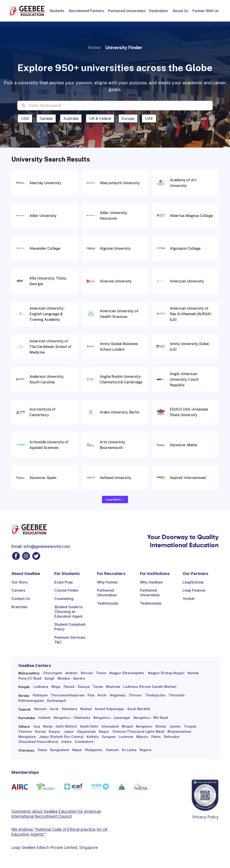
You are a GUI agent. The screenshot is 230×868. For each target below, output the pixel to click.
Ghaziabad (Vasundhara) (38, 742)
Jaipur (69, 732)
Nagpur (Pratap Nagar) (166, 673)
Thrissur (135, 695)
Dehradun (172, 737)
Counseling (64, 599)
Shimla (161, 726)
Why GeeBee (151, 582)
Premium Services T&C (70, 640)
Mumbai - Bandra (71, 678)
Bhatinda (113, 687)
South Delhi (89, 726)
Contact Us (21, 599)
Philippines (94, 750)
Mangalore (27, 737)
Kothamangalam (31, 701)
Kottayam (40, 695)
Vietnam (112, 750)
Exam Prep (64, 582)
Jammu (175, 726)
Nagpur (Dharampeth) (127, 673)
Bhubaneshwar (180, 732)
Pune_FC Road (30, 678)
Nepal (77, 750)
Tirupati (190, 726)
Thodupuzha (155, 695)
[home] (27, 11)
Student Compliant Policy (70, 627)
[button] (57, 11)
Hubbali (44, 718)
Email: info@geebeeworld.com (41, 546)
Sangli (49, 678)
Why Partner (107, 582)
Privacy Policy (205, 817)
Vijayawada (86, 732)
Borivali (87, 673)
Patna (156, 737)
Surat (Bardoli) (139, 709)
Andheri (72, 673)
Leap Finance (194, 590)
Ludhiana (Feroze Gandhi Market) (150, 687)
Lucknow (126, 737)
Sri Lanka (129, 750)
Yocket (189, 599)
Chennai (25, 732)
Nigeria (146, 750)
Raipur (104, 732)
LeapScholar (193, 582)
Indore (66, 742)
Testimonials (108, 603)
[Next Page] (115, 500)
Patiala (69, 687)
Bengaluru (144, 726)
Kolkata (93, 737)
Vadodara (69, 709)
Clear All (205, 118)
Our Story (20, 582)
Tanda (98, 687)
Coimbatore (84, 742)
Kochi (102, 695)
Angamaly (118, 695)
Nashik (193, 673)
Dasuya (84, 687)
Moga (56, 687)
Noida (48, 726)
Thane (101, 673)
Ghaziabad (110, 726)
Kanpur (55, 732)
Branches (19, 607)
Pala (91, 695)
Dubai (43, 750)
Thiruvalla (177, 695)
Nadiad (86, 709)
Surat (54, 709)
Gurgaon (109, 737)
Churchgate (53, 673)
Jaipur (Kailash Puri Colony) (61, 737)
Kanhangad (56, 701)
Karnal (40, 732)
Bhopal (127, 726)
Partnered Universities (127, 11)
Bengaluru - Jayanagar (112, 718)
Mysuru (142, 737)
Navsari (41, 709)
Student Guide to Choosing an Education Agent (69, 612)
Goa (37, 726)
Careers (18, 590)
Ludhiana (41, 687)
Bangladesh (60, 750)
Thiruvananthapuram (68, 695)
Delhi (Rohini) (66, 726)
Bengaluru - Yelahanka (72, 718)
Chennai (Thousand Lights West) (138, 732)
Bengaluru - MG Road (151, 718)
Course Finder (66, 590)
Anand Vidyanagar (109, 709)
